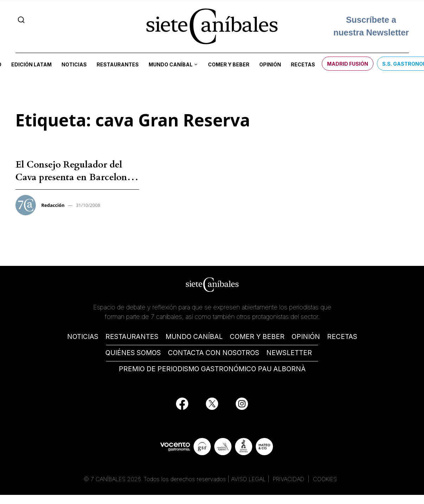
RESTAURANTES (132, 337)
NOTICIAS (83, 337)
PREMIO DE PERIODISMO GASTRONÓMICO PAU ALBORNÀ (212, 369)
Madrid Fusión (348, 64)
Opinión (270, 64)
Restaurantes (118, 64)
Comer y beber (229, 64)
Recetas (303, 64)
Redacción (53, 205)
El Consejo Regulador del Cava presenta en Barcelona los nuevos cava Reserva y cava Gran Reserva (74, 184)
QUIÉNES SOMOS (133, 353)
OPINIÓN (306, 337)
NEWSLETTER (289, 353)
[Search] (21, 20)
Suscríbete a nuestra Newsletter (371, 26)
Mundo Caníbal (171, 64)
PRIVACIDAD (289, 479)
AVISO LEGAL (249, 479)
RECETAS (342, 337)
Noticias (74, 64)
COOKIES (325, 479)
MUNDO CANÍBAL (194, 337)
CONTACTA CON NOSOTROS (214, 353)
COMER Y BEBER (257, 337)
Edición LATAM (31, 64)
